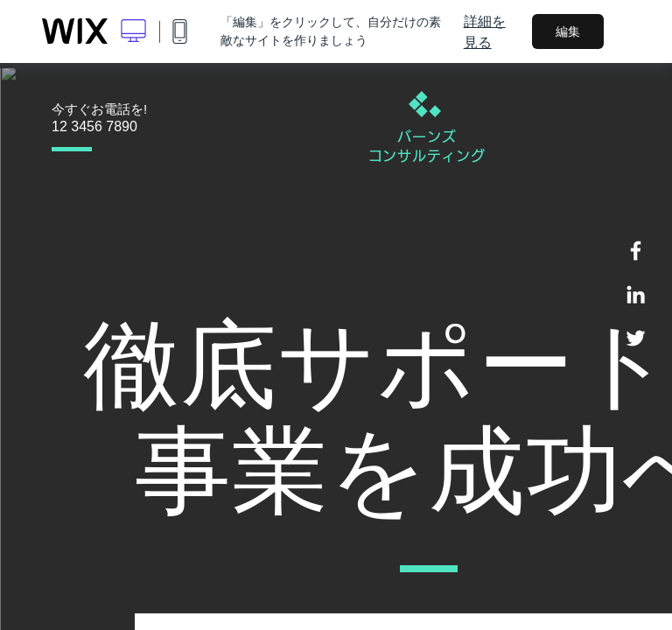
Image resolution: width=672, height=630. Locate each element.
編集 (568, 31)
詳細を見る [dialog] (485, 31)
